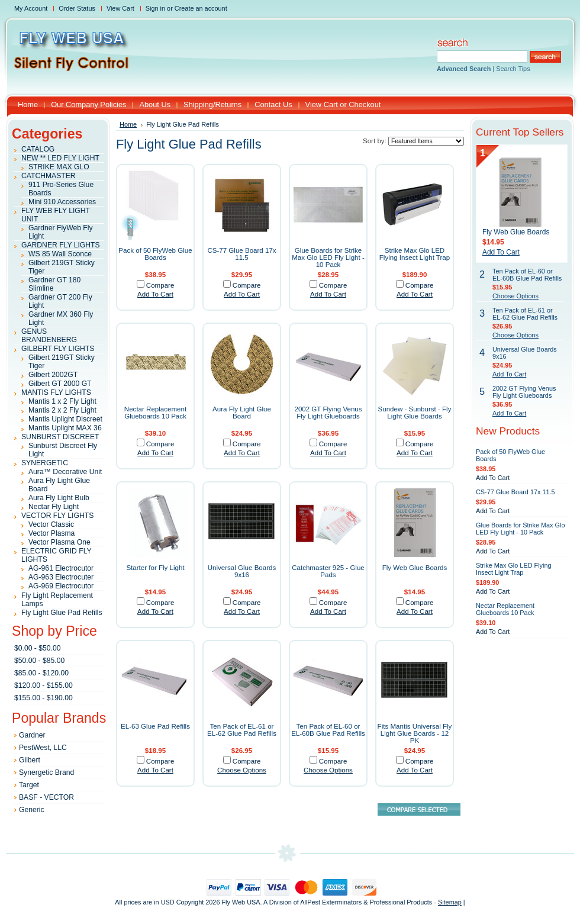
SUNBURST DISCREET (60, 437)
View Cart (120, 8)
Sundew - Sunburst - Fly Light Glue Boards (415, 413)
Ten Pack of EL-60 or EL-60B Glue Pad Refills (328, 730)
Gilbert (30, 760)
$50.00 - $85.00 (39, 661)
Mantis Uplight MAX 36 (65, 428)
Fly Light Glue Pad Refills (62, 613)
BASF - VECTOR (46, 797)
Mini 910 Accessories (62, 202)
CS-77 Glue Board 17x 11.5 (241, 254)
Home (128, 124)
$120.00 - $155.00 (43, 685)
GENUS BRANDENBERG (49, 336)
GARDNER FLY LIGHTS (61, 245)
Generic (32, 810)
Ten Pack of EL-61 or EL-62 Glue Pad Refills (242, 730)
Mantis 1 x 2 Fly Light (62, 401)
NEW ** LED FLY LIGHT (60, 158)
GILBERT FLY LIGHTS (58, 349)
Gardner (32, 735)
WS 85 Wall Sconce (60, 254)
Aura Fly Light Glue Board (242, 413)
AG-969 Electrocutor (61, 586)
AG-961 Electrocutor (61, 568)
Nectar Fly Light (54, 507)
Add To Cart (155, 294)
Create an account (201, 8)
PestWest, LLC (43, 748)
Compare (160, 285)
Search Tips (513, 69)
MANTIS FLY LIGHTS (56, 392)
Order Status (77, 8)
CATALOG (38, 149)
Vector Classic (51, 524)
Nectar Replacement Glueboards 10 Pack (155, 413)
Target (29, 785)
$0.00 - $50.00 (37, 648)
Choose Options (242, 770)
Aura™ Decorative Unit (65, 472)
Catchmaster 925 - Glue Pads (328, 571)
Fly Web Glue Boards (415, 568)
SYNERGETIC (45, 463)
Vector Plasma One (59, 542)
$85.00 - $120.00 (41, 673)
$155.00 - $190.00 (43, 698)
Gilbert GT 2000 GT (60, 384)
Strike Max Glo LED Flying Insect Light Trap (415, 254)
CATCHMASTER (49, 176)
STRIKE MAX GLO (59, 167)
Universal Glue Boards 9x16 (242, 571)
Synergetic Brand (46, 772)
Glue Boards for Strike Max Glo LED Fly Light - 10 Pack (328, 257)
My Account (31, 8)
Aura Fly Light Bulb (59, 498)
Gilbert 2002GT (53, 375)
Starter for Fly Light (155, 568)
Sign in (155, 8)
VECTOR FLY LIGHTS (57, 516)
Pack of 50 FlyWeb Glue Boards (155, 254)
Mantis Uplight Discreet (65, 419)
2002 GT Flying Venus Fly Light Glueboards (328, 413)
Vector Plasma (51, 533)
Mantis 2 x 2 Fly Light (62, 410)
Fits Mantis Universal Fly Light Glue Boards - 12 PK (415, 733)
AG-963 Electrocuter (61, 577)
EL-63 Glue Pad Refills (155, 726)
